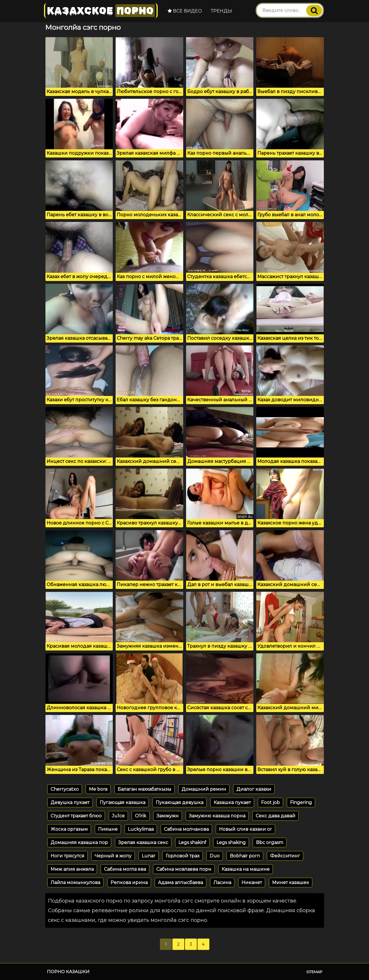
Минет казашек (291, 883)
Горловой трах (183, 856)
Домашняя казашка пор (79, 842)
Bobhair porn (245, 856)
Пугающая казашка (123, 802)
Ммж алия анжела (72, 869)
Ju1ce (118, 816)
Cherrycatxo (65, 789)
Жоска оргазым (69, 829)
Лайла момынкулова (75, 883)
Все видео (185, 11)
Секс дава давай (276, 816)
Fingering (301, 802)
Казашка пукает (232, 802)
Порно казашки (68, 972)
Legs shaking (231, 842)
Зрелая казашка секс (143, 842)
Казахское (101, 11)
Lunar (149, 856)
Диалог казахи (254, 789)
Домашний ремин (204, 789)
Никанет (252, 883)
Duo (215, 856)
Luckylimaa (141, 829)
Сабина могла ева (125, 869)
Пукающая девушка (180, 802)
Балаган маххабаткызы (144, 789)
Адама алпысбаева (181, 883)
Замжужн (168, 816)
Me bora (98, 789)
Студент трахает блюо (76, 816)
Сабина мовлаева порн (184, 869)
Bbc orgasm (270, 842)
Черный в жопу (113, 856)
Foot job (270, 802)
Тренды (221, 11)
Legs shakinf (192, 842)
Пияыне (108, 829)
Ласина (222, 883)
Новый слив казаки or (245, 829)
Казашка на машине (246, 869)
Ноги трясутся (67, 856)
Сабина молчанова (186, 829)
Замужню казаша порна (217, 816)
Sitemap (314, 972)
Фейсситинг (285, 856)
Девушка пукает (70, 802)
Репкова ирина (129, 883)
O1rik (141, 816)
